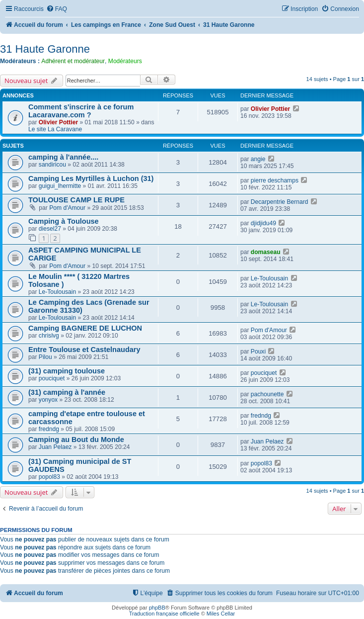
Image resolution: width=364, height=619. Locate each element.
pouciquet (52, 378)
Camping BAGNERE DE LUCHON (85, 328)
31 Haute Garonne (45, 49)
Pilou (45, 357)
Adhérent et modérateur (73, 61)
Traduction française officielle (164, 614)
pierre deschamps (275, 180)
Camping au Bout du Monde (76, 440)
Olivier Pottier (58, 122)
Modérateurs (125, 61)
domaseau (266, 252)
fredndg (49, 429)
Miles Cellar (221, 614)
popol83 (49, 477)
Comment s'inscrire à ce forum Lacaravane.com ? (81, 111)
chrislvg (49, 336)
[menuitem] (57, 9)
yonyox (48, 400)
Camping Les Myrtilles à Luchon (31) (91, 178)
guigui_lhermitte (60, 186)
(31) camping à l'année (67, 392)
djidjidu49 (263, 223)
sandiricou (52, 165)
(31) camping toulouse (67, 371)
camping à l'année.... (63, 157)
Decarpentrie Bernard (280, 202)
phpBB (157, 608)
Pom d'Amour (67, 208)
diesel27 (50, 229)
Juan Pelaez (55, 447)
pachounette (267, 394)
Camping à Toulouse (64, 221)
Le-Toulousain (57, 292)
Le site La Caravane (55, 129)
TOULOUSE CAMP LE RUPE (76, 200)
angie (258, 159)
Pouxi (258, 352)
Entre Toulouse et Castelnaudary (84, 350)
